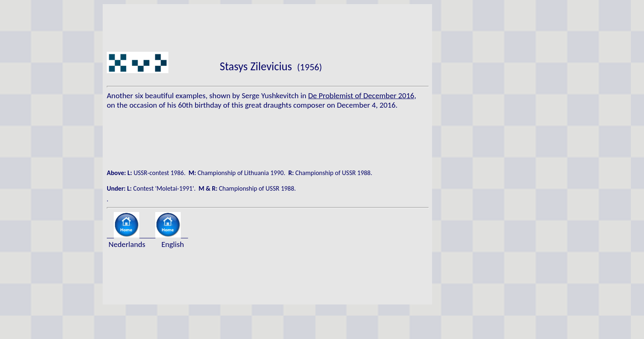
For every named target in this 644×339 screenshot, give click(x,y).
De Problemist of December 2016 (361, 96)
